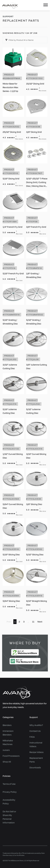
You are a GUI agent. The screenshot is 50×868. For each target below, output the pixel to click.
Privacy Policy (10, 792)
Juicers (6, 750)
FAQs (32, 737)
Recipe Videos (36, 752)
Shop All (7, 762)
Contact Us (35, 731)
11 (33, 622)
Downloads (35, 767)
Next (40, 622)
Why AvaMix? (36, 725)
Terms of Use (9, 784)
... (28, 622)
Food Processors (11, 756)
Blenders (7, 725)
